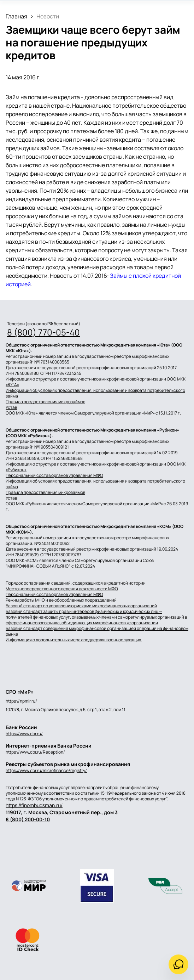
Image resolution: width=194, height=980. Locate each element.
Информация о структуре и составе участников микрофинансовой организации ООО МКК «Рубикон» (96, 467)
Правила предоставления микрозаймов (45, 402)
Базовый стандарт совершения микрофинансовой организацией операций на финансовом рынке (97, 631)
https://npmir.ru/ (21, 701)
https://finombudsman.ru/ (34, 805)
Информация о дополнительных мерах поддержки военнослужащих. (74, 640)
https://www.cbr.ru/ (24, 734)
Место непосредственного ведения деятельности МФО (62, 589)
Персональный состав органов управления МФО (54, 475)
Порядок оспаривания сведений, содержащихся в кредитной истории (76, 583)
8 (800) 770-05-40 (43, 332)
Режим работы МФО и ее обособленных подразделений (61, 600)
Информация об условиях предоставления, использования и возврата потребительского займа (95, 393)
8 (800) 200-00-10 (28, 819)
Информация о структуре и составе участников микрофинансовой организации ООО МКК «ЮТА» (96, 382)
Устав (11, 407)
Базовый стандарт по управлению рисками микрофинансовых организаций (81, 606)
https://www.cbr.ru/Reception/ (35, 752)
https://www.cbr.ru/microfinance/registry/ (46, 770)
